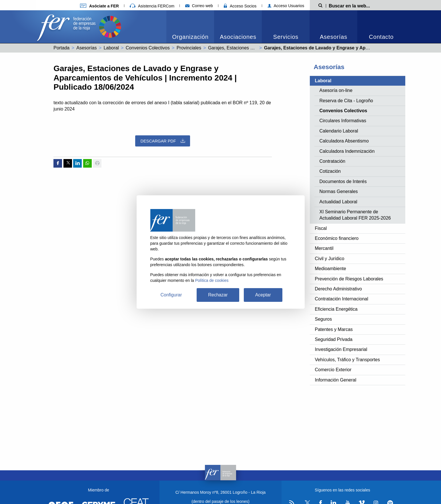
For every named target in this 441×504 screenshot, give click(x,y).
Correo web (199, 6)
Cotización (330, 171)
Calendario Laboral (339, 131)
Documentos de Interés (343, 181)
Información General (336, 380)
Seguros (324, 319)
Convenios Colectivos (148, 48)
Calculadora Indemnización (347, 151)
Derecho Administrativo (339, 289)
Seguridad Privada (334, 339)
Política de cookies (212, 280)
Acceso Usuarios (286, 6)
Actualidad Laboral (339, 202)
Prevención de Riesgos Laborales (349, 279)
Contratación (333, 161)
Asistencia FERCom (152, 6)
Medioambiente (331, 269)
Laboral (111, 48)
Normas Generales (339, 191)
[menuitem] (190, 27)
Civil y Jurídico (330, 259)
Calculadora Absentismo (344, 141)
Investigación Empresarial (341, 349)
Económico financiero (337, 238)
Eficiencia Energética (336, 309)
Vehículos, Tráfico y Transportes (348, 360)
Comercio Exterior (333, 370)
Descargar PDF (163, 141)
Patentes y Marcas (334, 329)
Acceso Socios (240, 6)
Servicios (286, 37)
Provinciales (189, 48)
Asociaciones (238, 37)
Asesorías (334, 37)
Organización (190, 37)
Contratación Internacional (342, 299)
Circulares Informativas (343, 121)
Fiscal (321, 228)
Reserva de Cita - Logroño (346, 101)
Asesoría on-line (336, 90)
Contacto (381, 37)
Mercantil (324, 248)
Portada (61, 48)
